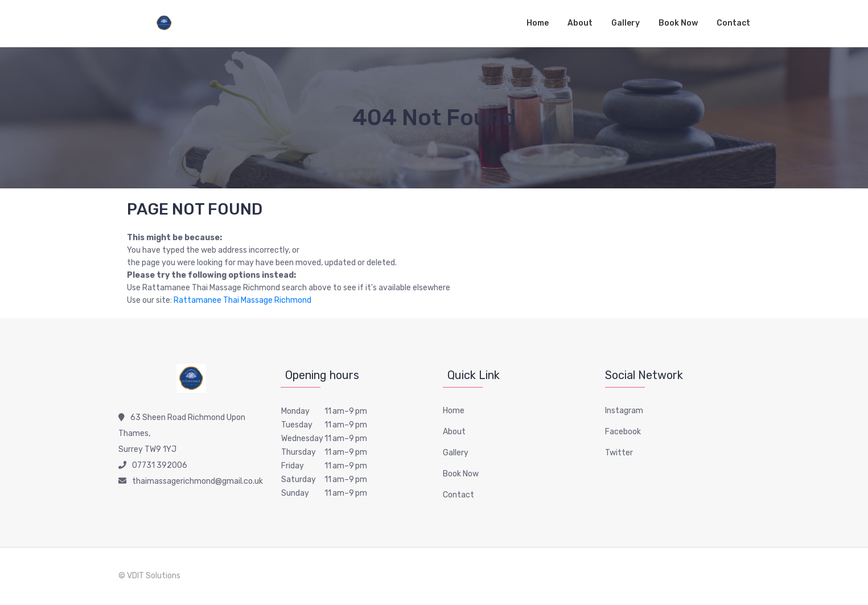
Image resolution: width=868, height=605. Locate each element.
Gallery (626, 23)
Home (538, 23)
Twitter (619, 453)
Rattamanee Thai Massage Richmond (242, 300)
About (580, 23)
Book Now (678, 23)
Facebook (623, 432)
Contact (733, 23)
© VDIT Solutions (149, 576)
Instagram (624, 411)
